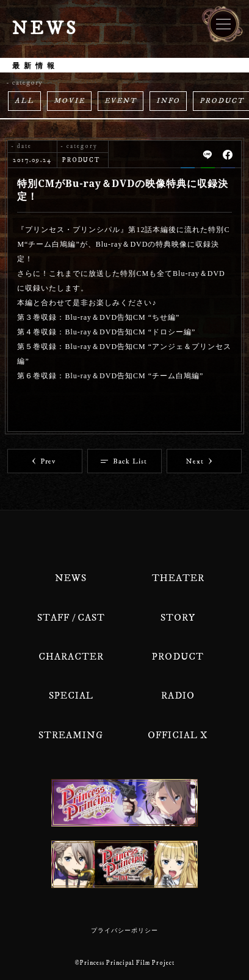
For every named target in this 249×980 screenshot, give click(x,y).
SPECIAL (71, 696)
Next (199, 461)
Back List (124, 461)
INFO (168, 101)
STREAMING (71, 735)
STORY (178, 618)
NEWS (71, 578)
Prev (44, 461)
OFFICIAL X (178, 735)
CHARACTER (71, 657)
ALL (24, 101)
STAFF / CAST (71, 618)
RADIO (178, 696)
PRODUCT (178, 657)
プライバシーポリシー (125, 931)
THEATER (178, 578)
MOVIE (69, 101)
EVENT (121, 101)
